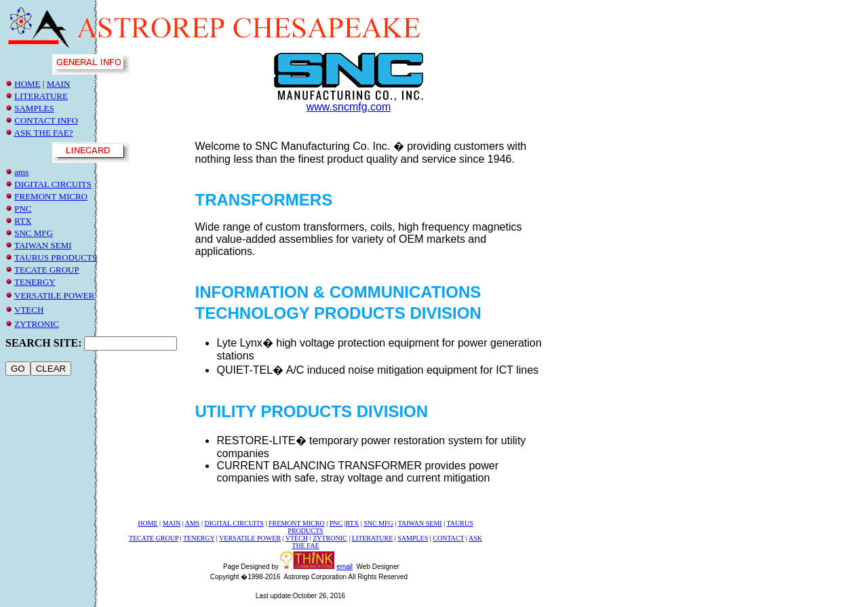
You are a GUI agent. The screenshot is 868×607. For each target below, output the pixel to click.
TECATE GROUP (47, 270)
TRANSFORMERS (263, 200)
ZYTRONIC (37, 324)
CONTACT (448, 538)
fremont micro (297, 523)
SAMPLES (34, 108)
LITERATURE (41, 96)
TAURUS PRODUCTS (56, 257)
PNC (23, 209)
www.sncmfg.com (349, 107)
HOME (27, 84)
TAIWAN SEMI (43, 245)
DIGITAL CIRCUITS (53, 184)
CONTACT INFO (46, 120)
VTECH (29, 310)
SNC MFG (378, 523)
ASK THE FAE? (44, 133)
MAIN (59, 84)
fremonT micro (51, 196)
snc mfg (34, 233)
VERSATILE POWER (54, 295)
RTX (23, 221)
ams (21, 172)
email (344, 567)
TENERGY (35, 282)
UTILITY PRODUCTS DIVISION (311, 411)
